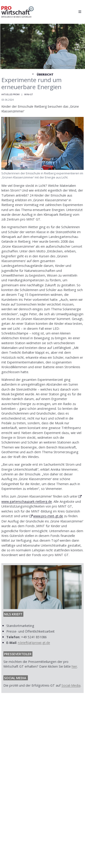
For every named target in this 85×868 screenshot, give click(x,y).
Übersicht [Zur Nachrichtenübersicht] (42, 74)
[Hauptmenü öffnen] (80, 12)
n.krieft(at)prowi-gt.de (34, 643)
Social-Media (71, 685)
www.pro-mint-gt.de (48, 516)
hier (74, 666)
